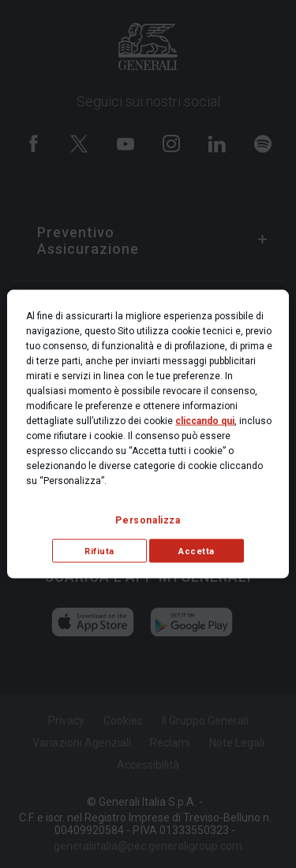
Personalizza (148, 520)
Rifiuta (99, 551)
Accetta (197, 551)
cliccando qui (205, 420)
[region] (148, 434)
